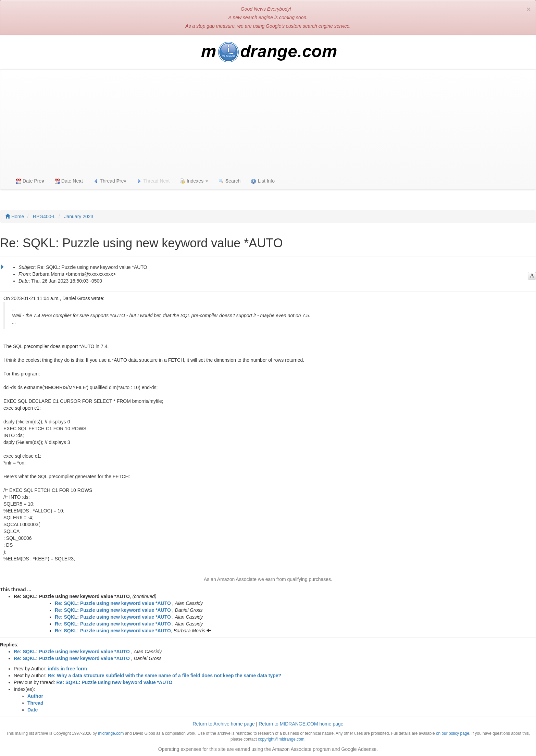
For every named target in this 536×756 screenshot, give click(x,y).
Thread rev (110, 181)
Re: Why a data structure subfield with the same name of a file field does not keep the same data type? (165, 676)
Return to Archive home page (223, 724)
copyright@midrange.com (281, 739)
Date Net (69, 181)
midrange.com (111, 733)
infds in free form (67, 669)
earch (229, 181)
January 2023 (79, 216)
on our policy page (453, 733)
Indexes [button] (194, 181)
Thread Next (153, 181)
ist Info (263, 181)
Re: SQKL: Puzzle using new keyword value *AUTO (113, 603)
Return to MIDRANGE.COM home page (301, 724)
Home (15, 216)
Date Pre (30, 181)
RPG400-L (44, 216)
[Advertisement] (268, 121)
